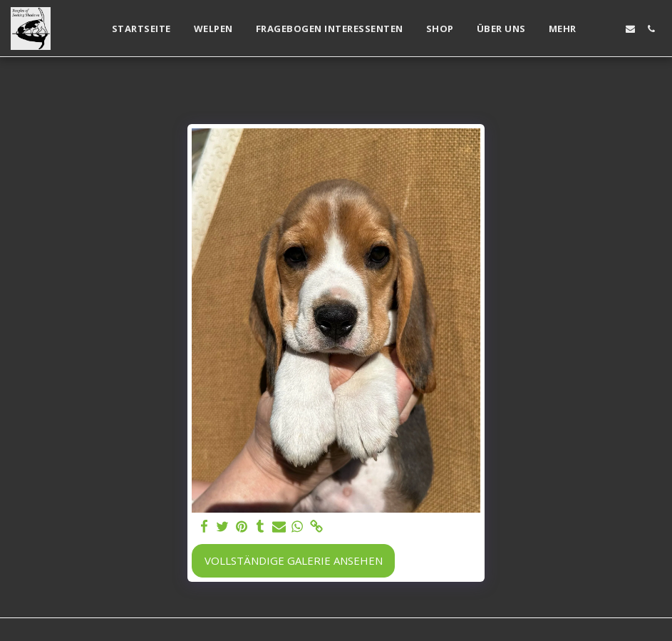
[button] (610, 29)
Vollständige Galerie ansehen (294, 560)
